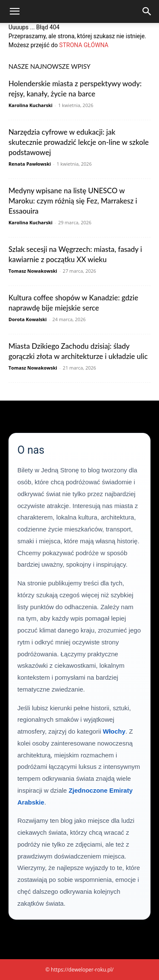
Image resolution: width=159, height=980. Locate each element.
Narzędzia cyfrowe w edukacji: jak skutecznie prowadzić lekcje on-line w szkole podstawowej (79, 142)
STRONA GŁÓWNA (84, 45)
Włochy (114, 731)
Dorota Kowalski (28, 319)
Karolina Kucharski (31, 105)
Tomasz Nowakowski (33, 271)
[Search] (147, 11)
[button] (14, 11)
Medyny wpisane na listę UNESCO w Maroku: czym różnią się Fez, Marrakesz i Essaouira (73, 201)
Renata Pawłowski (30, 164)
